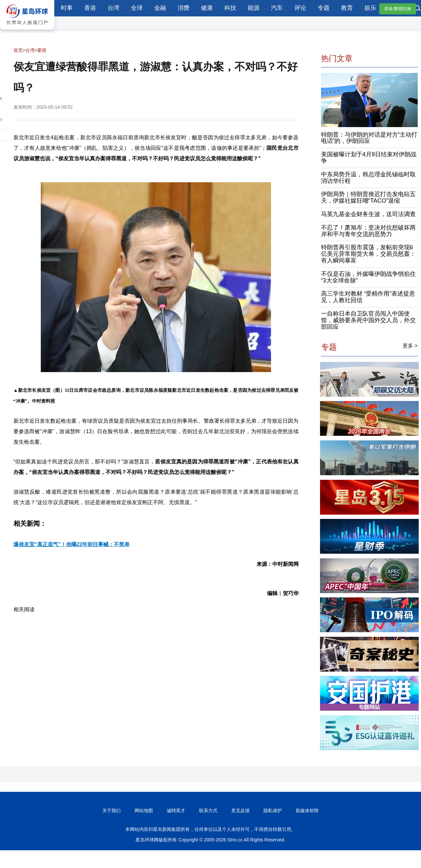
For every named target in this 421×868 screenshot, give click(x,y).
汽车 (277, 8)
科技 (230, 8)
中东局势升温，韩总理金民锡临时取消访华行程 (368, 178)
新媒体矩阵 (307, 811)
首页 (18, 50)
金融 (160, 8)
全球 (137, 8)
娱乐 (370, 8)
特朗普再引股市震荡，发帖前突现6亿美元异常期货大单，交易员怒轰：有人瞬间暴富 (368, 254)
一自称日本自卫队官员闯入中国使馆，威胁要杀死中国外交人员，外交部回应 (368, 320)
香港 (90, 8)
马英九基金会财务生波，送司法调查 (368, 214)
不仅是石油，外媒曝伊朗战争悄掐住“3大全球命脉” (368, 277)
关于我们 (111, 811)
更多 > (410, 346)
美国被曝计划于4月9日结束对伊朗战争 (369, 158)
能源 (254, 8)
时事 (67, 8)
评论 (300, 8)
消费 (184, 8)
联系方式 (208, 811)
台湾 (113, 8)
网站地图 (144, 811)
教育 (347, 8)
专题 (324, 8)
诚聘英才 (176, 811)
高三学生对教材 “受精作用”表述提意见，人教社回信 (368, 297)
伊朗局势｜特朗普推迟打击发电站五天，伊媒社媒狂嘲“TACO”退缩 (368, 197)
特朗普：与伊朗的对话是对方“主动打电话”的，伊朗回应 (369, 138)
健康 (207, 8)
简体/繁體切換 (398, 9)
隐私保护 (273, 811)
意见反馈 (240, 811)
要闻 (42, 50)
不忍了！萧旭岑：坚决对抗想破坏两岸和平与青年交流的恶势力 (368, 231)
